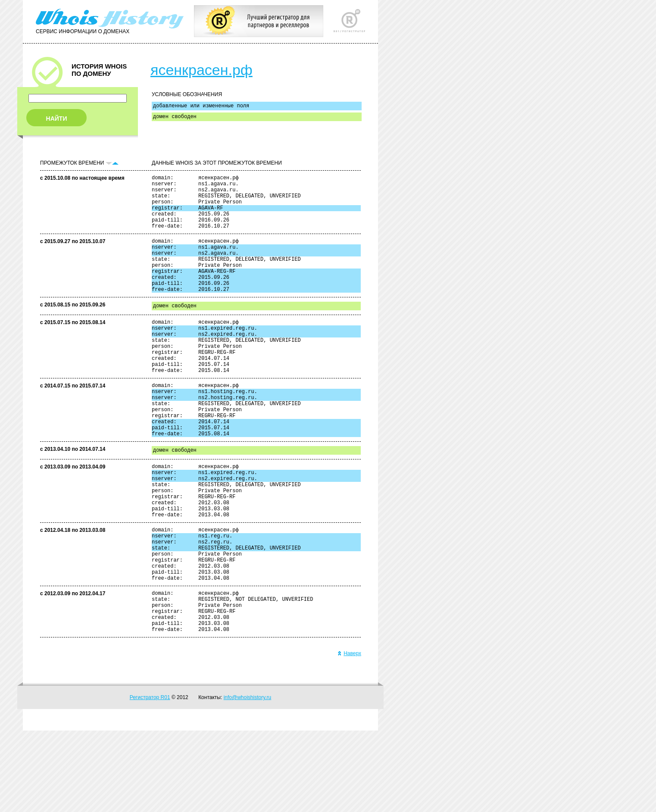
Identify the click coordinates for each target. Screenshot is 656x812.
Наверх (349, 735)
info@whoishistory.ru (248, 779)
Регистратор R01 (150, 779)
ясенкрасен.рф (201, 70)
